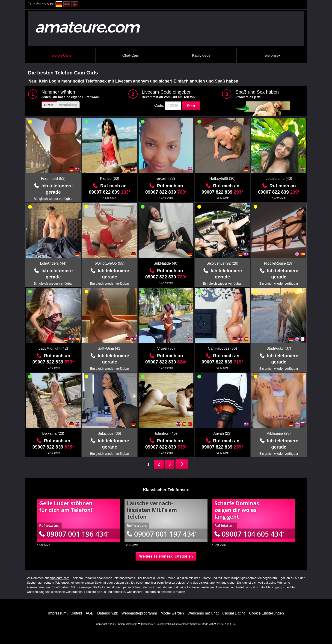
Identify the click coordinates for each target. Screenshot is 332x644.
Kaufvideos (201, 55)
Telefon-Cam (60, 55)
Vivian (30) (166, 348)
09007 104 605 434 (249, 534)
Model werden (172, 613)
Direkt (49, 105)
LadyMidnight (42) (53, 348)
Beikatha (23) (53, 433)
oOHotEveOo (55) (110, 263)
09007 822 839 (110, 192)
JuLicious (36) (110, 433)
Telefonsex (272, 55)
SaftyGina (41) (110, 348)
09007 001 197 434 (162, 534)
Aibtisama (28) (279, 433)
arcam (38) (166, 179)
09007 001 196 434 (74, 534)
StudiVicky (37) (279, 348)
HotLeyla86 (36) (222, 179)
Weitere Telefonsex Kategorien (166, 556)
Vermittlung (68, 105)
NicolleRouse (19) (279, 263)
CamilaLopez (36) (222, 348)
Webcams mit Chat (203, 613)
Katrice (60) (110, 179)
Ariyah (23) (222, 433)
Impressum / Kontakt (65, 613)
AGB (90, 613)
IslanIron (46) (166, 433)
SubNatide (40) (166, 263)
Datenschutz (107, 613)
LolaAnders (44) (53, 263)
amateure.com (59, 578)
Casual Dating (234, 613)
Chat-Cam (131, 55)
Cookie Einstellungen (267, 613)
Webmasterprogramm (139, 613)
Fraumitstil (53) (53, 179)
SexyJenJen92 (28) (222, 263)
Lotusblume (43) (279, 179)
